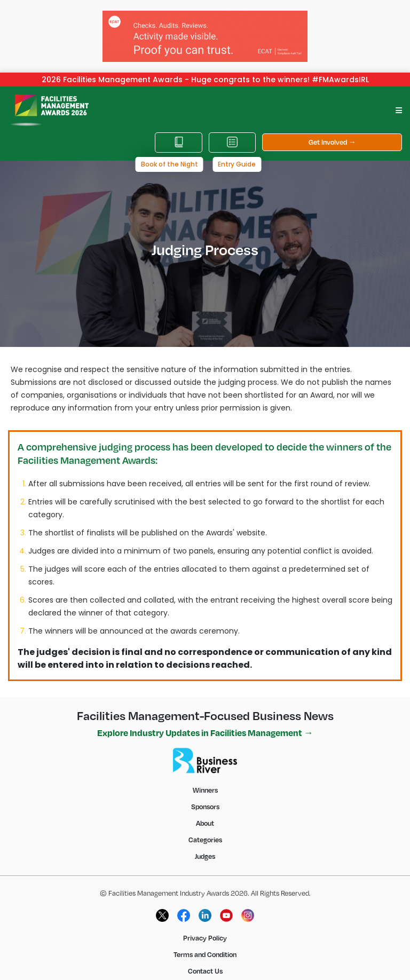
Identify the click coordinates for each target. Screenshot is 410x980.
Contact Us (205, 963)
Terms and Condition (205, 947)
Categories (205, 832)
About (205, 816)
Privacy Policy (205, 930)
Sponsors (205, 799)
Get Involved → (332, 135)
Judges (205, 849)
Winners (205, 783)
